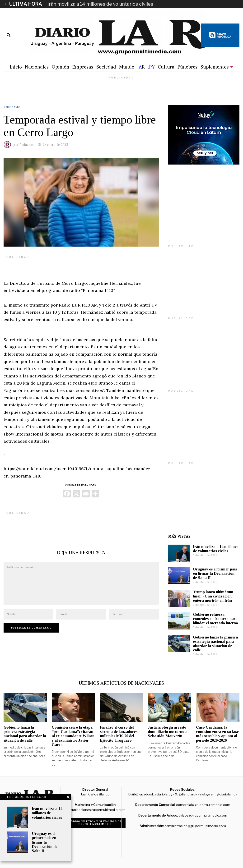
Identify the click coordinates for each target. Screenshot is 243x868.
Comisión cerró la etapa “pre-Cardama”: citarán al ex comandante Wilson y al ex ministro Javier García (73, 736)
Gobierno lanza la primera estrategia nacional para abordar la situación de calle (215, 644)
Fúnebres (187, 67)
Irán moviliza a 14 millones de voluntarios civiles (100, 4)
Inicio (16, 67)
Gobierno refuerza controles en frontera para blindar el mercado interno (215, 619)
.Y (151, 67)
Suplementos (215, 67)
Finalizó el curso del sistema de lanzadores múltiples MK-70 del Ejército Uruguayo (119, 734)
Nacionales (37, 67)
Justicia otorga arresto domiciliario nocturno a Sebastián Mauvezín (168, 732)
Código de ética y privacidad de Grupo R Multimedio (95, 823)
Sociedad (106, 67)
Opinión (61, 67)
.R (141, 67)
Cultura (166, 67)
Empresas (83, 67)
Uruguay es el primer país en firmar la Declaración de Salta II (215, 573)
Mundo (127, 67)
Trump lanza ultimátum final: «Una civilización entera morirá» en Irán (213, 596)
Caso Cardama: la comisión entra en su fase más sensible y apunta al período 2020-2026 (217, 734)
